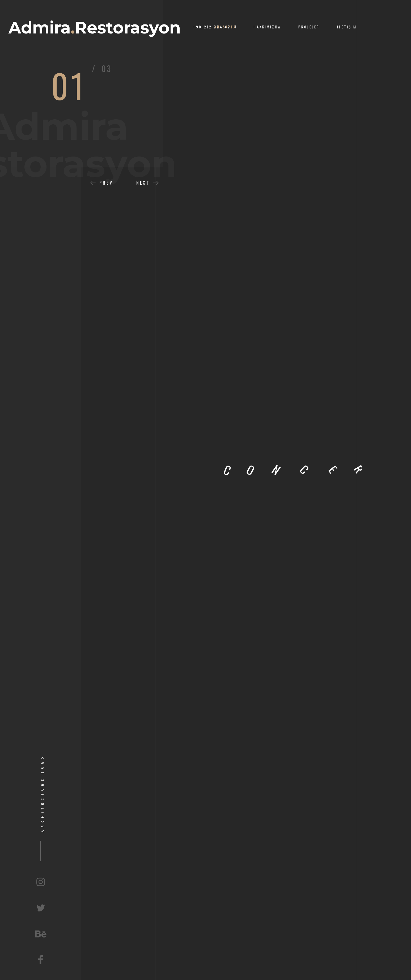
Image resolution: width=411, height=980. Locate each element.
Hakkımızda (267, 27)
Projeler (309, 27)
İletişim (347, 27)
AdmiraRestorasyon (95, 28)
